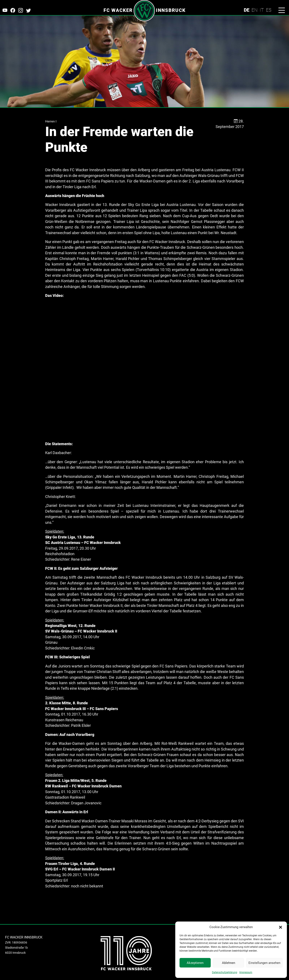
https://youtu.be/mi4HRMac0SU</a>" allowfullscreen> (144, 370)
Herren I (51, 121)
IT (262, 10)
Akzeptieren (195, 963)
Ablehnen (229, 963)
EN (255, 10)
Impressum (246, 972)
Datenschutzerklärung (225, 972)
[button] (281, 927)
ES (269, 10)
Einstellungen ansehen (264, 963)
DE (247, 10)
